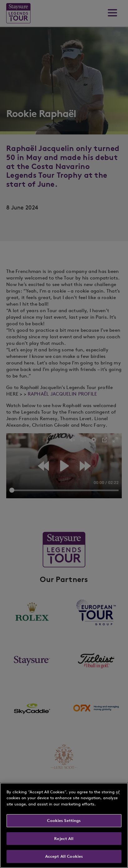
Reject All (64, 839)
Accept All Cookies (64, 856)
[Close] (118, 793)
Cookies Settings (64, 821)
